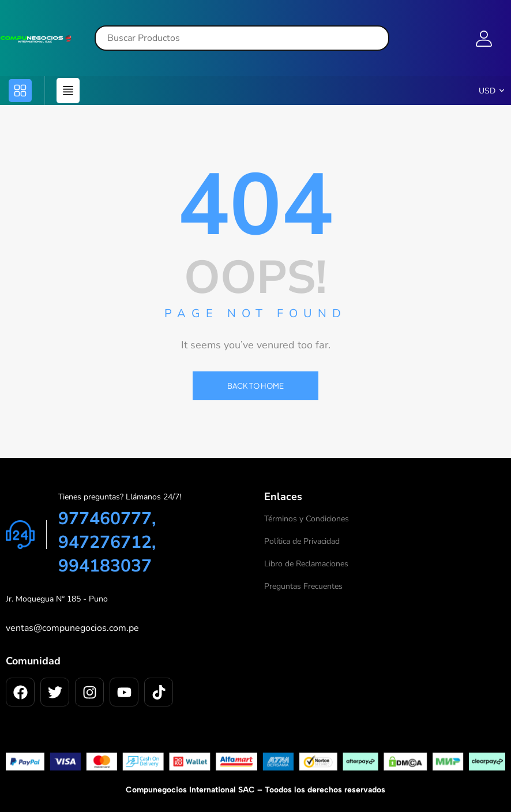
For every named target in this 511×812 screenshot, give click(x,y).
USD (487, 91)
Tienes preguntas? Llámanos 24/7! (120, 497)
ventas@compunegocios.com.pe (72, 628)
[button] (20, 91)
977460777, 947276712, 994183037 (107, 542)
